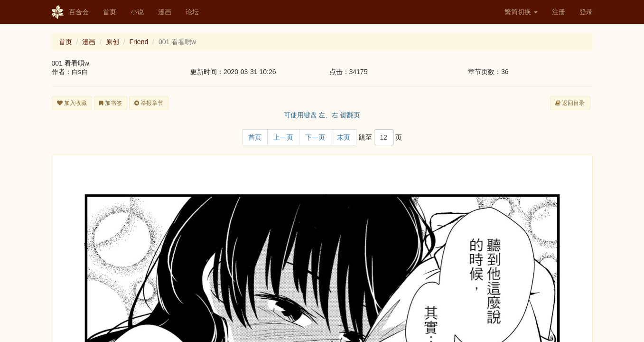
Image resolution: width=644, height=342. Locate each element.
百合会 (70, 12)
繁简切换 (521, 12)
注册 (559, 12)
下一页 (315, 137)
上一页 (283, 137)
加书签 (111, 103)
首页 (110, 12)
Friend (139, 42)
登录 (586, 12)
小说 (137, 12)
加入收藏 (72, 103)
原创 (112, 42)
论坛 (192, 12)
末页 (344, 137)
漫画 (165, 12)
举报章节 (149, 103)
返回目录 (570, 103)
